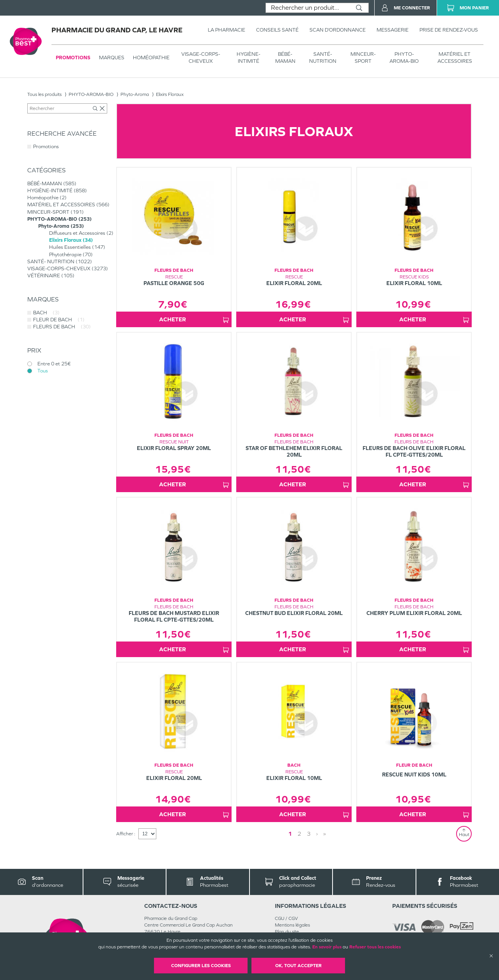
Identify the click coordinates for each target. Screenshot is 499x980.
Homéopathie (151, 58)
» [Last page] (325, 834)
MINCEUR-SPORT (363, 58)
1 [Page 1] (290, 834)
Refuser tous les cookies (375, 947)
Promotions (73, 58)
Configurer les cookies (201, 966)
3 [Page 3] (309, 834)
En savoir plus (327, 947)
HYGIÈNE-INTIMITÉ (249, 58)
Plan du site (287, 932)
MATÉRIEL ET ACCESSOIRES (455, 58)
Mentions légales (292, 925)
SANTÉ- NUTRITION (323, 58)
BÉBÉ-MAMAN (285, 58)
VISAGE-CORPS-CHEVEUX (201, 58)
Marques (112, 58)
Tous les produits (44, 94)
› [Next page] (317, 834)
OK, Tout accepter (298, 966)
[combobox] (308, 8)
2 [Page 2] (299, 834)
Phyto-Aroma (135, 94)
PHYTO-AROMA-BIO (404, 58)
